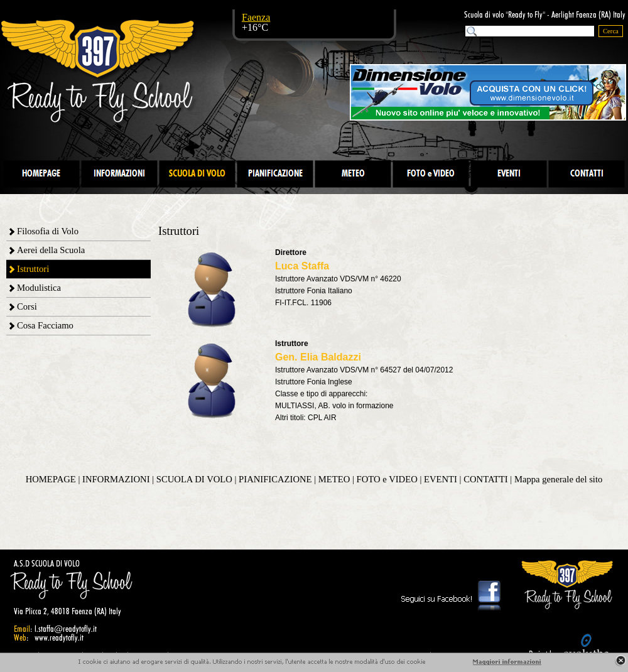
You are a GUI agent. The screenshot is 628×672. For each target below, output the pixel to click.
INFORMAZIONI (116, 479)
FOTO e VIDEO (387, 479)
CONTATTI (485, 479)
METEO (334, 479)
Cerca (611, 31)
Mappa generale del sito (558, 479)
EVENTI (441, 479)
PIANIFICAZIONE (275, 479)
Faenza (256, 17)
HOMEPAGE (51, 479)
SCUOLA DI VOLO (194, 479)
